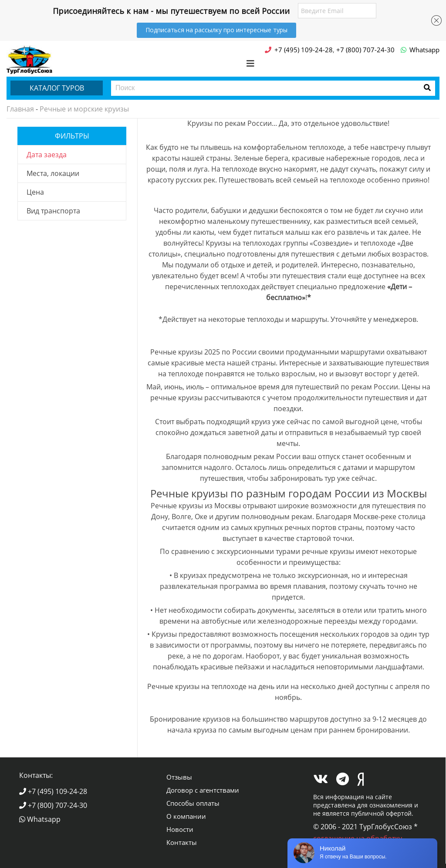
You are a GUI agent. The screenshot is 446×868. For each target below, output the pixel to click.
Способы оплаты (193, 803)
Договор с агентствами (203, 790)
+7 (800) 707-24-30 (53, 805)
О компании (186, 816)
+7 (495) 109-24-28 (53, 791)
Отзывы (179, 777)
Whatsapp (40, 819)
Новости (180, 829)
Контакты (182, 842)
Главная (20, 109)
